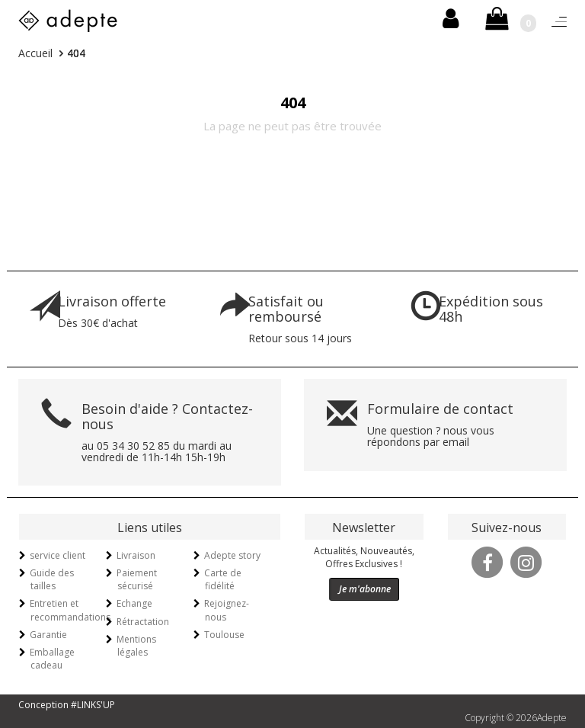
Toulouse (224, 635)
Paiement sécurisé (137, 579)
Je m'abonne (365, 589)
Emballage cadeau (52, 659)
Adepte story (232, 555)
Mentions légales (136, 646)
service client (58, 555)
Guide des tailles (52, 579)
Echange (134, 603)
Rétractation (143, 622)
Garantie (48, 635)
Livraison (136, 555)
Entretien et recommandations (70, 610)
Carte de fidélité (223, 579)
